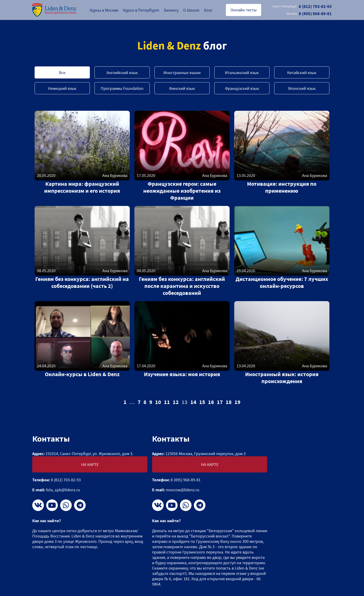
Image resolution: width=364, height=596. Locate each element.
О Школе (191, 10)
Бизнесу (171, 10)
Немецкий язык (62, 88)
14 (193, 402)
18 (229, 402)
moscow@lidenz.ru (183, 490)
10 (158, 402)
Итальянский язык (242, 73)
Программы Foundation (122, 88)
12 (176, 402)
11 (167, 402)
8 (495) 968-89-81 (309, 14)
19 (237, 402)
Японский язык (302, 88)
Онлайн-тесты (244, 10)
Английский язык (122, 73)
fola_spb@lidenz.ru (63, 490)
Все (62, 73)
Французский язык (242, 88)
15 (202, 402)
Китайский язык (302, 73)
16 (211, 402)
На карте (90, 464)
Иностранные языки (182, 73)
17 (220, 402)
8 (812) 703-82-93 (302, 6)
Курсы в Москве (104, 10)
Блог (208, 10)
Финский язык (182, 88)
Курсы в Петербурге (141, 10)
